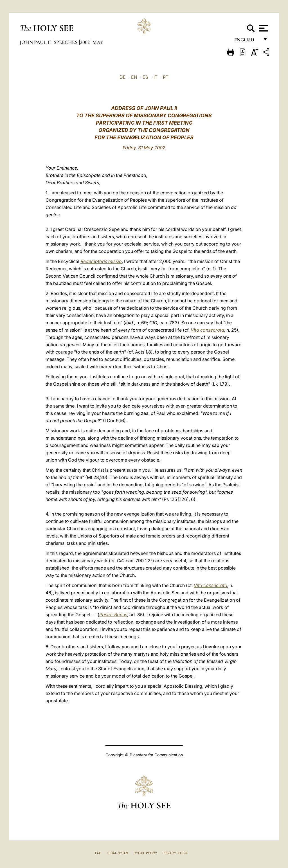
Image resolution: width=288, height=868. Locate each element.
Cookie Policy (145, 853)
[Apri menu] (263, 28)
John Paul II (36, 42)
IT (156, 77)
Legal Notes (117, 853)
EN (134, 77)
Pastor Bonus (113, 615)
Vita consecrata (207, 330)
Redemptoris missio (101, 261)
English (247, 41)
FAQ (98, 853)
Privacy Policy (175, 853)
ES (145, 77)
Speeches (66, 42)
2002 (85, 42)
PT (166, 77)
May (98, 42)
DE (123, 77)
